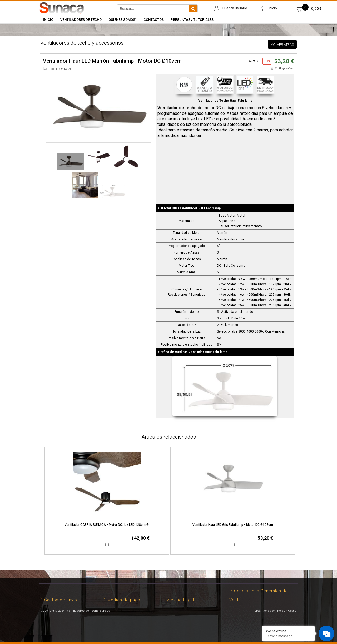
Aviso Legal (182, 600)
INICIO (48, 20)
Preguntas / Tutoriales (192, 20)
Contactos (154, 20)
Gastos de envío (61, 600)
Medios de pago (124, 600)
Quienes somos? (123, 20)
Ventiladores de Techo (81, 20)
